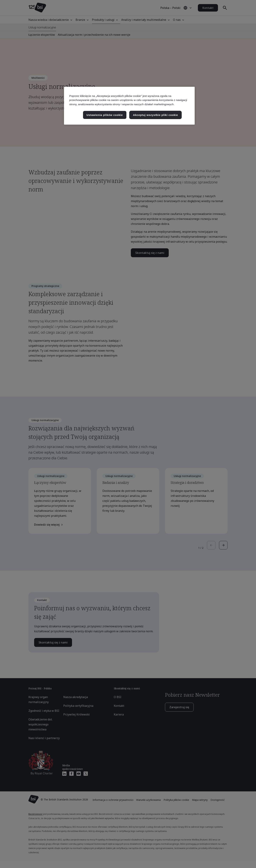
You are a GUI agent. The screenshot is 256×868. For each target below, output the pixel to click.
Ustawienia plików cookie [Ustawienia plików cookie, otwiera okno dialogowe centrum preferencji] (105, 115)
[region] (129, 106)
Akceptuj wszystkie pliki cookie (155, 115)
